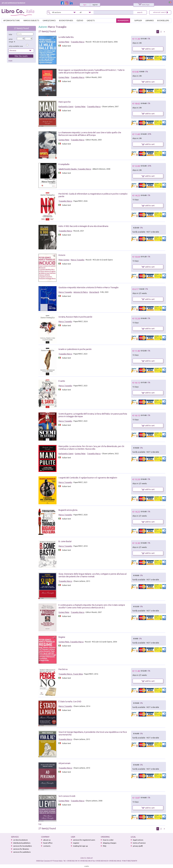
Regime (62, 637)
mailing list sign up (80, 846)
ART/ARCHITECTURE (12, 21)
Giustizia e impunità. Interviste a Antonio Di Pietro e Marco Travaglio (89, 287)
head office (48, 843)
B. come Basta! (65, 541)
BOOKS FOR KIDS (66, 21)
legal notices (138, 840)
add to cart (148, 49)
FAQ (105, 846)
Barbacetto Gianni (66, 107)
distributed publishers (22, 843)
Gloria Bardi (94, 292)
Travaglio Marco (78, 42)
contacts (47, 846)
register (95, 5)
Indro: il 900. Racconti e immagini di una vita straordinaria (83, 226)
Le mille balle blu (66, 37)
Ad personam (64, 763)
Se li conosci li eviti (67, 796)
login (85, 5)
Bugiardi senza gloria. (68, 510)
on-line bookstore (20, 840)
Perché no (63, 669)
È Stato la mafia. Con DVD (70, 702)
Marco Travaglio (57, 27)
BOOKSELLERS (163, 21)
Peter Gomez (64, 260)
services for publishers (22, 852)
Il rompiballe (64, 164)
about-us (47, 840)
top (40, 824)
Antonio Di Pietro (81, 292)
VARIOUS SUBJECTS (31, 21)
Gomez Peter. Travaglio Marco (71, 642)
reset (10, 61)
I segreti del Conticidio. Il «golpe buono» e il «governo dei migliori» (88, 478)
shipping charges (110, 843)
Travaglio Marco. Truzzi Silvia (71, 674)
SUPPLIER (138, 21)
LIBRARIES (150, 21)
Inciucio (62, 255)
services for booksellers (22, 846)
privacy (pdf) (138, 846)
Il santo (62, 381)
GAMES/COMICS (49, 21)
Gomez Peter (64, 42)
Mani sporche (65, 102)
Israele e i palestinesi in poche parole (75, 349)
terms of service (139, 843)
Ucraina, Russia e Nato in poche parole (75, 317)
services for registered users (84, 840)
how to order (108, 840)
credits (87, 866)
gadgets (91, 21)
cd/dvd (80, 21)
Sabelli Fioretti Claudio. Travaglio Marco (75, 169)
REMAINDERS (123, 21)
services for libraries (21, 849)
